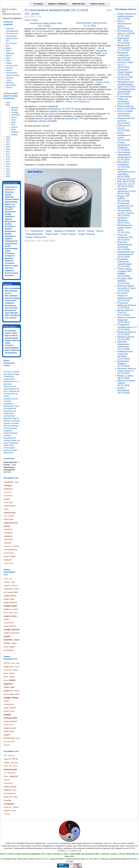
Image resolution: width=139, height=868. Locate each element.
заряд (49, 231)
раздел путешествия (11, 633)
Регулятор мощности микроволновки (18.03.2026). (125, 297)
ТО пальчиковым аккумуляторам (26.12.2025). (57, 10)
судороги (7, 811)
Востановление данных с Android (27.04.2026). (126, 33)
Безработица (10, 411)
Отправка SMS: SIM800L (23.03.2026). (125, 281)
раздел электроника (36, 237)
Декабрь (35, 14)
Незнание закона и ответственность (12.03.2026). (127, 371)
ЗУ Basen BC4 (59, 89)
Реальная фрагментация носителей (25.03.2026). (125, 246)
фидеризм (8, 560)
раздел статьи (9, 725)
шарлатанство (9, 563)
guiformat (7, 663)
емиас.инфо (8, 502)
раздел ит (8, 609)
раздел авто (9, 666)
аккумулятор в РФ (74, 119)
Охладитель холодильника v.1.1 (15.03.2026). (127, 327)
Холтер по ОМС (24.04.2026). (125, 78)
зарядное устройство (65, 231)
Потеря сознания (11, 421)
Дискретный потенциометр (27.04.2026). (124, 48)
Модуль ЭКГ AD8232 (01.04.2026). (124, 198)
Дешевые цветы (11, 418)
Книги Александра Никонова (9, 448)
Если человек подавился (11, 401)
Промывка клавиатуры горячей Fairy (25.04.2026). (124, 56)
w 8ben (7, 763)
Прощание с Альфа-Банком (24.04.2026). (125, 72)
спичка (15, 807)
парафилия (8, 529)
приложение (8, 539)
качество (7, 585)
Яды (17, 374)
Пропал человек (11, 423)
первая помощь (10, 787)
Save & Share (31, 20)
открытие (13, 776)
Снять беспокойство (11, 407)
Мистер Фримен (11, 426)
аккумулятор (37, 231)
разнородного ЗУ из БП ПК (61, 109)
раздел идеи (10, 606)
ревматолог (8, 546)
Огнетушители (10, 428)
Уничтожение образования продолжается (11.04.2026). (124, 156)
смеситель (8, 807)
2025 (27, 14)
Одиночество (10, 386)
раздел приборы (10, 626)
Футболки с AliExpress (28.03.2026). (124, 220)
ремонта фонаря (44, 119)
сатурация (9, 804)
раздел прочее (12, 630)
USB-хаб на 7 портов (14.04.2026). (124, 128)
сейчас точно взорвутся (77, 102)
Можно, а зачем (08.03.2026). (125, 377)
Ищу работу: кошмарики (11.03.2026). (124, 164)
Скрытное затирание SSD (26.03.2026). (125, 237)
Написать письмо (98, 4)
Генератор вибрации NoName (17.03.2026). (127, 305)
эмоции (7, 745)
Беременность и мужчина (11, 383)
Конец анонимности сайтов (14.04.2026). (124, 136)
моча (5, 516)
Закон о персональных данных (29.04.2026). (125, 25)
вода (13, 582)
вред (13, 663)
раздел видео (13, 592)
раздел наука (13, 613)
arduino (6, 579)
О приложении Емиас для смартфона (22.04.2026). (125, 100)
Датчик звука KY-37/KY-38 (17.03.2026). (126, 313)
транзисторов (48, 114)
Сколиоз (7, 372)
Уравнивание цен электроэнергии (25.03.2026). (126, 254)
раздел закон (9, 599)
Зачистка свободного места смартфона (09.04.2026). (126, 173)
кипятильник (10, 769)
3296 (5, 755)
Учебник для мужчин (12, 373)
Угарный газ (14, 391)
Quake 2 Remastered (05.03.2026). (124, 390)
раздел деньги (10, 596)
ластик (81, 231)
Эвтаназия (8, 453)
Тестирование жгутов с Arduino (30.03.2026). (126, 213)
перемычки (8, 536)
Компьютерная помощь (10, 434)
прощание (8, 543)
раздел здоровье (11, 602)
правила (7, 790)
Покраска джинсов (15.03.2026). (127, 333)
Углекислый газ (11, 394)
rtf (14, 759)
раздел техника (10, 728)
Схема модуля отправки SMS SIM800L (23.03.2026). (125, 272)
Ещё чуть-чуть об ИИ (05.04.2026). (126, 185)
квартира (15, 585)
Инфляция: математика (9, 415)
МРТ (15, 450)
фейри (13, 556)
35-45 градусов (78, 99)
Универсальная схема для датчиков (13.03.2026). (125, 355)
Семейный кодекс (9, 378)
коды (18, 663)
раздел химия (9, 731)
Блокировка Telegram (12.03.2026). (124, 364)
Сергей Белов (53, 843)
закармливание (10, 506)
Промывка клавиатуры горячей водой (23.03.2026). (125, 263)
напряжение (8, 589)
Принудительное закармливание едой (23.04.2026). (126, 84)
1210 (16, 482)
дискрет (7, 499)
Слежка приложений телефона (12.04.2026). (124, 146)
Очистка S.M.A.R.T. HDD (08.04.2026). (127, 180)
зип (10, 766)
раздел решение (10, 721)
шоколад (7, 814)
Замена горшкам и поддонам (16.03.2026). (127, 320)
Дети (13, 379)
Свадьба (8, 430)
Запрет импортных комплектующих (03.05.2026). (127, 16)
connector (11, 755)
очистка (7, 780)
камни (6, 509)
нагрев (90, 231)
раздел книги (52, 234)
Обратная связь (79, 4)
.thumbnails (9, 482)
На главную (38, 4)
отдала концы (103, 82)
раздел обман (10, 616)
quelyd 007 (8, 759)
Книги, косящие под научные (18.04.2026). (125, 113)
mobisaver (8, 489)
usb (11, 579)
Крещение (8, 406)
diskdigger (8, 485)
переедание (8, 533)
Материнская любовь (10, 439)
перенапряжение (34, 234)
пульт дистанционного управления (10, 793)
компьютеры (10, 513)
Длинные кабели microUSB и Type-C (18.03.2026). (127, 288)
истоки (15, 766)
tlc (17, 759)
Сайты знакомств (8, 397)
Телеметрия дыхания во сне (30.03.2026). (125, 206)
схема (14, 811)
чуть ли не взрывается (43, 31)
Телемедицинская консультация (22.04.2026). (126, 92)
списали (16, 546)
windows (7, 582)
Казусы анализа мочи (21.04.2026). (127, 107)
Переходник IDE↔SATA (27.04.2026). (124, 41)
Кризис (7, 389)
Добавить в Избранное (58, 4)
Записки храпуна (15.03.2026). (126, 338)
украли (6, 556)
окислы (100, 231)
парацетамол (8, 783)
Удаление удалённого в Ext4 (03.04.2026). (126, 191)
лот (5, 773)
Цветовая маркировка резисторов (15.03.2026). (124, 345)
